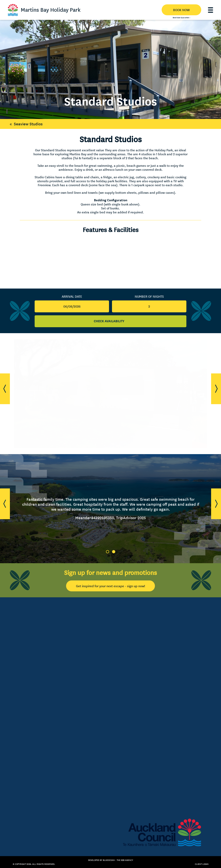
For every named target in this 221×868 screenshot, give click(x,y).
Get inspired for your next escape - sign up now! (110, 586)
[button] (5, 389)
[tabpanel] (110, 509)
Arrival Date (72, 296)
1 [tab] (107, 552)
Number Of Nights (149, 296)
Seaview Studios (25, 124)
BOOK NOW (181, 10)
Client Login (202, 864)
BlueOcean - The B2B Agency (118, 860)
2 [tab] (114, 552)
